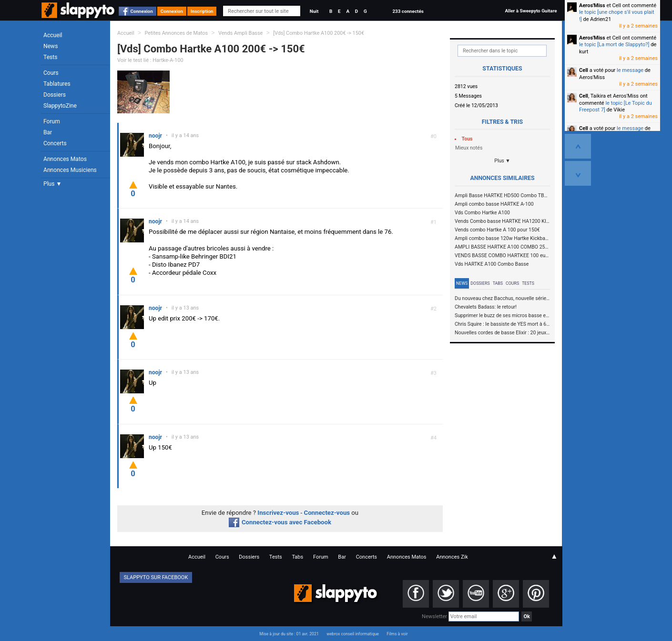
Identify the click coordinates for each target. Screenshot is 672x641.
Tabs (498, 283)
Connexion (142, 11)
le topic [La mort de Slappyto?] (614, 45)
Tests (50, 57)
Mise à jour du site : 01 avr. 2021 (289, 634)
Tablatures (57, 84)
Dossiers (55, 95)
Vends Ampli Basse (240, 33)
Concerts (55, 143)
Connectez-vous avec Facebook (280, 522)
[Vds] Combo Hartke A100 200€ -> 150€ (319, 33)
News (51, 46)
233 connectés (408, 11)
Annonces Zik (452, 557)
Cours (51, 73)
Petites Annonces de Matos (176, 33)
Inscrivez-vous (278, 513)
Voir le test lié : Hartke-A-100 (150, 60)
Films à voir (397, 634)
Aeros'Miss (592, 5)
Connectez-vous (327, 513)
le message (630, 70)
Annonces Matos (65, 159)
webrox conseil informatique (353, 634)
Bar (48, 132)
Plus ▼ (52, 184)
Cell (584, 70)
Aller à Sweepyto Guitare (531, 11)
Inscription (202, 11)
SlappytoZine (60, 106)
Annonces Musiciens (70, 170)
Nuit (314, 11)
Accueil (53, 35)
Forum (52, 121)
